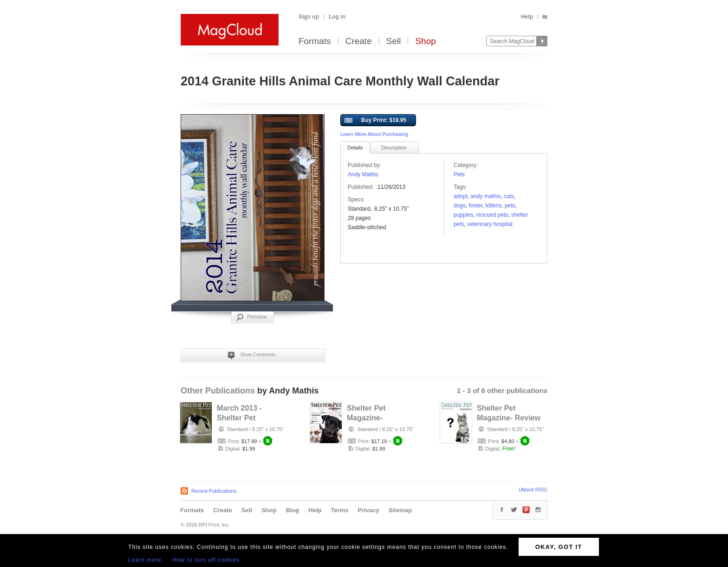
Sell (394, 42)
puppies (463, 215)
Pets (459, 174)
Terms (339, 510)
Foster (476, 206)
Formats (315, 42)
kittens (494, 206)
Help (527, 17)
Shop (425, 42)
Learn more (145, 560)
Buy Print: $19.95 (375, 121)
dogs (460, 206)
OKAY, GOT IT (559, 547)
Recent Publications (214, 491)
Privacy (369, 510)
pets (510, 206)
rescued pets (492, 215)
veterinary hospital (490, 224)
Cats (509, 196)
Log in (337, 17)
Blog (292, 510)
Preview (252, 317)
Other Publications (218, 391)
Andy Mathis (363, 174)
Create (359, 42)
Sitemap (400, 510)
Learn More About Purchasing (374, 134)
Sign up (309, 17)
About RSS (533, 490)
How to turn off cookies (206, 560)
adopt (461, 196)
